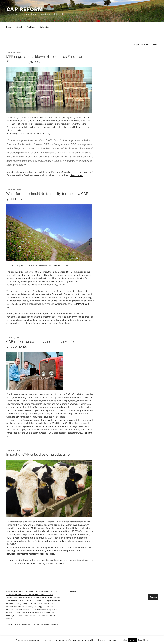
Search (73, 592)
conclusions (30, 133)
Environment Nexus (52, 265)
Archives (31, 27)
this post (62, 304)
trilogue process (19, 272)
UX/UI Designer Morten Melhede (44, 624)
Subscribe (45, 27)
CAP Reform (25, 9)
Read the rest (77, 175)
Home (9, 27)
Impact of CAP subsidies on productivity (38, 454)
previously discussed (35, 426)
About (19, 27)
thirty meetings (57, 275)
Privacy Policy (12, 624)
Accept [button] (133, 640)
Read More (143, 640)
